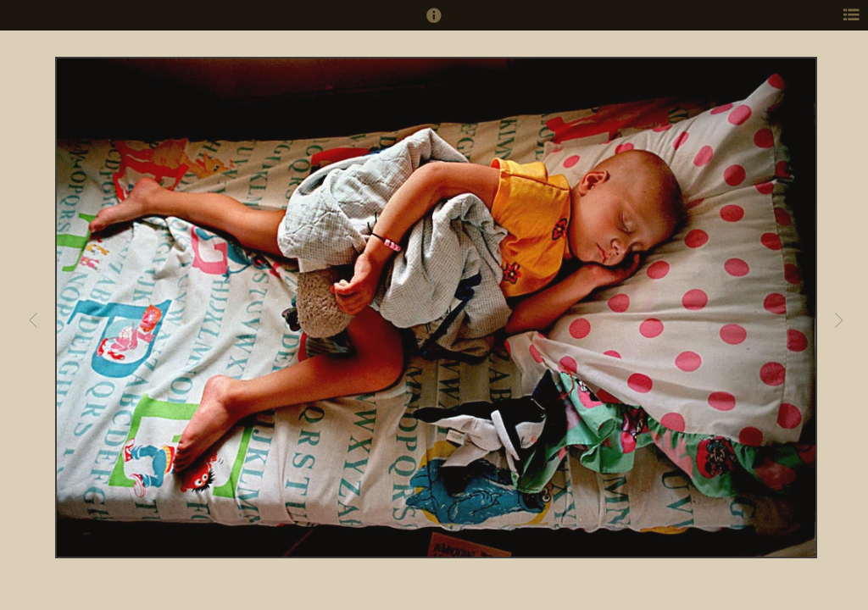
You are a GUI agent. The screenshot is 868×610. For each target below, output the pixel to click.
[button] (434, 23)
